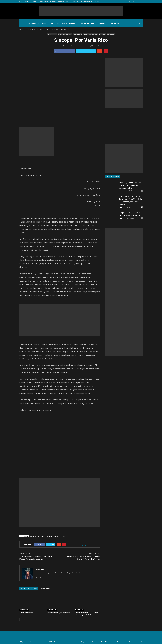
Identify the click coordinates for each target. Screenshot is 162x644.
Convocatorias (88, 23)
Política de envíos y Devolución (90, 2)
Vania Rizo (70, 46)
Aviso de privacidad (72, 2)
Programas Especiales (36, 23)
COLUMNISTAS (77, 34)
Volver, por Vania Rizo (27, 613)
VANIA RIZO (111, 34)
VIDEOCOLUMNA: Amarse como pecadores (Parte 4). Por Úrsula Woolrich (83, 558)
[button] (140, 23)
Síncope (57, 536)
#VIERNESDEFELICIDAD (65, 34)
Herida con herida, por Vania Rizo (59, 613)
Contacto (61, 2)
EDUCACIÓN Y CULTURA (90, 34)
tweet (84, 545)
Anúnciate (53, 2)
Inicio (34, 2)
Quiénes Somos (43, 2)
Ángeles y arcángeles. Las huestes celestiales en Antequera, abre (130, 185)
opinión (49, 536)
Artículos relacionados (29, 589)
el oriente (41, 536)
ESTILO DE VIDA (52, 34)
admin (121, 191)
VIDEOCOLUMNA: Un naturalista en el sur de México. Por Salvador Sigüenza (36, 558)
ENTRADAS (102, 34)
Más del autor (45, 589)
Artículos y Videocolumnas (64, 23)
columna (33, 536)
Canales (103, 23)
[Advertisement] (81, 11)
